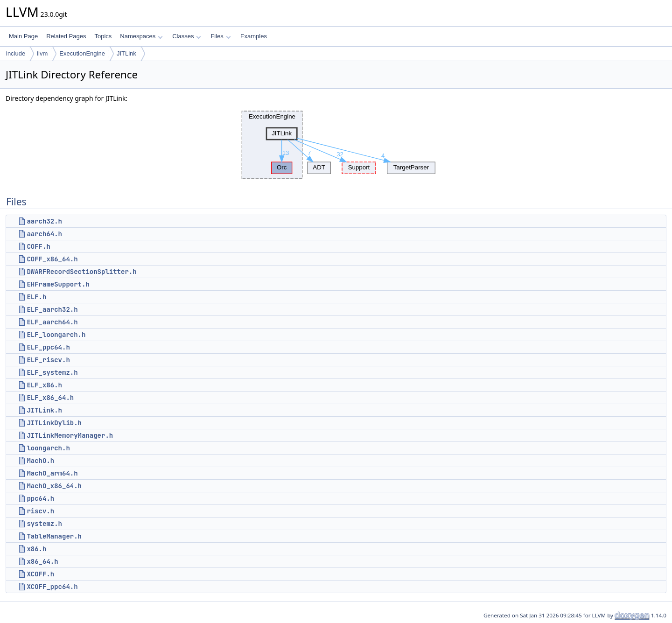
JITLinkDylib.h (54, 423)
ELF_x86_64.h (50, 398)
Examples (254, 36)
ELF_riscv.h (48, 360)
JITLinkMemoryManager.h (70, 435)
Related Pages (66, 36)
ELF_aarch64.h (52, 322)
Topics (103, 36)
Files (220, 36)
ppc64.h (40, 498)
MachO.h (40, 461)
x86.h (36, 549)
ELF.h (36, 297)
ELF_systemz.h (52, 372)
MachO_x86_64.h (54, 486)
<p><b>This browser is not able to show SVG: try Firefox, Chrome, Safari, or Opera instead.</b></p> (336, 145)
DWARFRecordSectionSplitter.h (81, 272)
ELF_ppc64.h (48, 347)
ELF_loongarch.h (56, 335)
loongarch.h (48, 448)
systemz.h (44, 524)
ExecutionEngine (82, 53)
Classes (187, 36)
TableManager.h (54, 536)
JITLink (126, 53)
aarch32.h (44, 221)
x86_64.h (42, 561)
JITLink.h (44, 410)
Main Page (23, 36)
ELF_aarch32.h (52, 309)
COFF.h (38, 246)
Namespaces (141, 36)
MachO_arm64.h (52, 473)
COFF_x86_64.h (52, 259)
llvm (42, 53)
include (16, 53)
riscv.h (40, 511)
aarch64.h (44, 234)
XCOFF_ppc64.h (52, 587)
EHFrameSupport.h (58, 284)
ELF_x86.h (44, 385)
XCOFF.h (40, 574)
